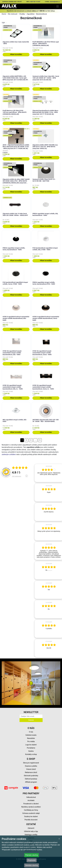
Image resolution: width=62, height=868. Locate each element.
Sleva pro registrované (31, 763)
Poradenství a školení (31, 804)
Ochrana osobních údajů (31, 813)
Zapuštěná (31, 14)
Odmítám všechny (32, 865)
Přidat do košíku (16, 55)
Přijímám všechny (32, 855)
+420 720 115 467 (35, 2)
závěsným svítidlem (9, 454)
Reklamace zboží (31, 772)
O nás (31, 732)
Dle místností (13, 14)
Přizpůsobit (32, 860)
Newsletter (31, 738)
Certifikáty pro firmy (31, 810)
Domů (4, 14)
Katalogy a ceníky (31, 835)
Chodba (22, 14)
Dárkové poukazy (31, 779)
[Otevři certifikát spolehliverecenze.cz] (20, 468)
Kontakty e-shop (31, 754)
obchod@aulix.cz (55, 2)
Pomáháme (31, 748)
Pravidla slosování (31, 820)
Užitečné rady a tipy (31, 831)
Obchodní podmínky (31, 776)
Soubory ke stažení (31, 816)
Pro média (31, 741)
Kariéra (31, 751)
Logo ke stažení (31, 745)
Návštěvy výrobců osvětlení (31, 807)
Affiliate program (31, 782)
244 (17, 476)
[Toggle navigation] (58, 6)
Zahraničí (31, 828)
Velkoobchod (31, 797)
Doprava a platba (31, 766)
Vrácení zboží (31, 769)
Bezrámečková (42, 14)
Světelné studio (31, 735)
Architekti (31, 800)
